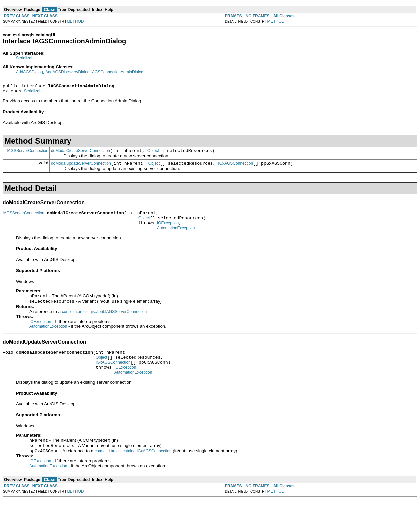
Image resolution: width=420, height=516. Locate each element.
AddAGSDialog (29, 72)
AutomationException (176, 236)
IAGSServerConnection (27, 153)
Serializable (26, 58)
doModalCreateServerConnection (80, 154)
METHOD (75, 21)
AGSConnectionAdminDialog (118, 72)
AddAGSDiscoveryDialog (67, 72)
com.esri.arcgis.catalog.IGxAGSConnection (133, 467)
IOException (168, 230)
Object (153, 154)
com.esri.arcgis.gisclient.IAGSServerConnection (104, 321)
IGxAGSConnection (236, 167)
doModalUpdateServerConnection (81, 167)
